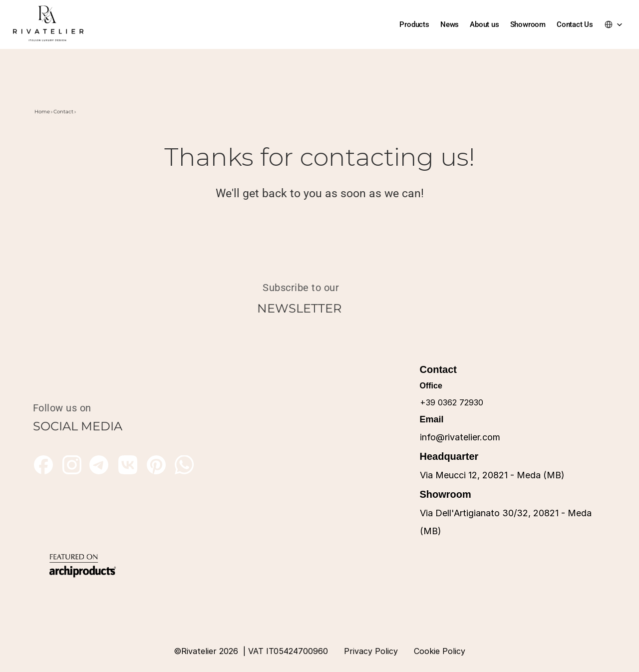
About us (484, 24)
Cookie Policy (440, 651)
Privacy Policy (371, 651)
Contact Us (575, 24)
